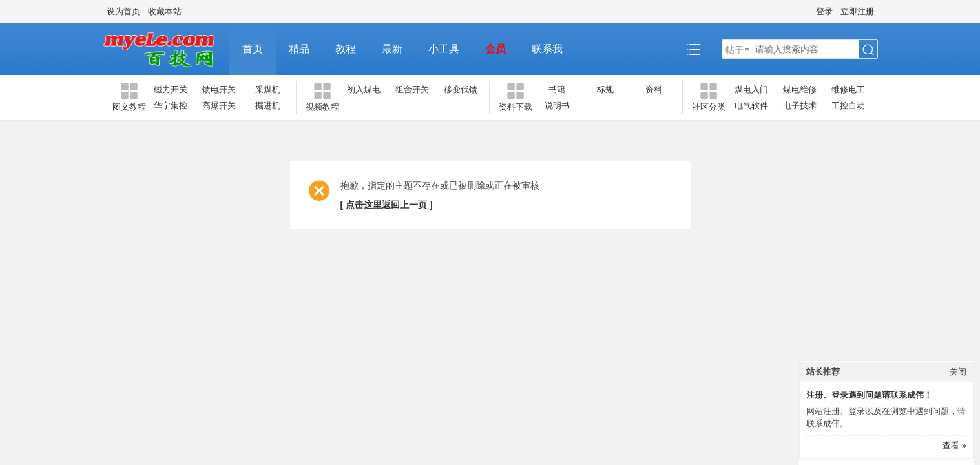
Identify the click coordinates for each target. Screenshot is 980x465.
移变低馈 (461, 89)
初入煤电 (364, 89)
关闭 (958, 372)
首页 (253, 49)
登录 (824, 11)
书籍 (557, 89)
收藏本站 (165, 11)
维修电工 (848, 89)
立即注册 (857, 11)
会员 (495, 49)
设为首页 (123, 11)
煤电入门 (751, 89)
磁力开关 (171, 89)
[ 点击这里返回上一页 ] (387, 205)
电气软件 (751, 106)
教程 (346, 49)
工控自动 (848, 106)
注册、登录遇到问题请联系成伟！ (869, 395)
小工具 (444, 49)
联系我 (547, 49)
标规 (605, 89)
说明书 (557, 106)
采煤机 (268, 89)
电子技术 (800, 106)
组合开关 (412, 89)
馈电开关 (219, 89)
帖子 (735, 50)
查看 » (954, 445)
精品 (299, 49)
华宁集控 (171, 106)
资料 (654, 89)
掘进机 (268, 106)
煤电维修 (800, 89)
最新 (392, 49)
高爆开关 (219, 106)
